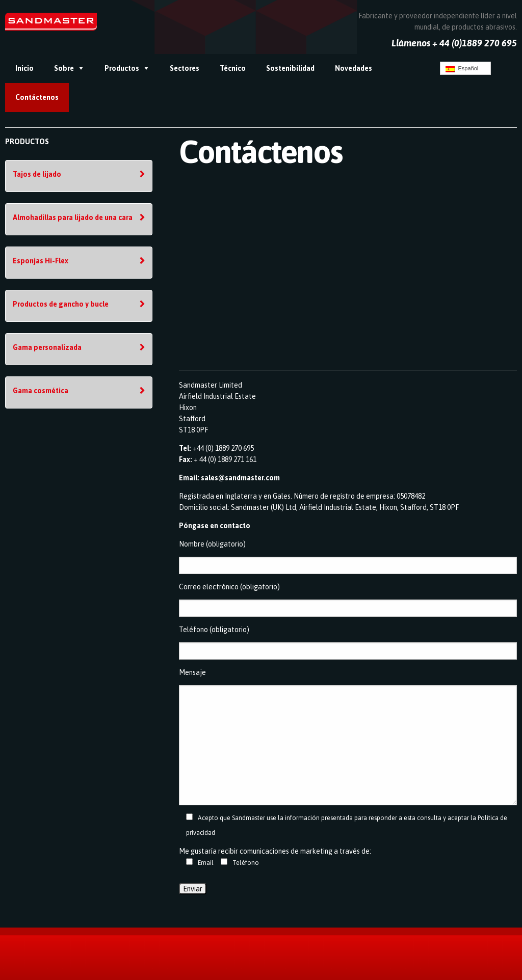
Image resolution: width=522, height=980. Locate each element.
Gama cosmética (41, 391)
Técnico (233, 68)
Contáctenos (37, 97)
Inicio (24, 68)
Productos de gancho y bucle (61, 304)
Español (462, 69)
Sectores (185, 68)
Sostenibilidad (290, 68)
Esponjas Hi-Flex (41, 261)
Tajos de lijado (37, 174)
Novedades (354, 68)
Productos (122, 68)
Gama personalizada (47, 347)
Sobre (64, 68)
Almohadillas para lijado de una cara (73, 217)
